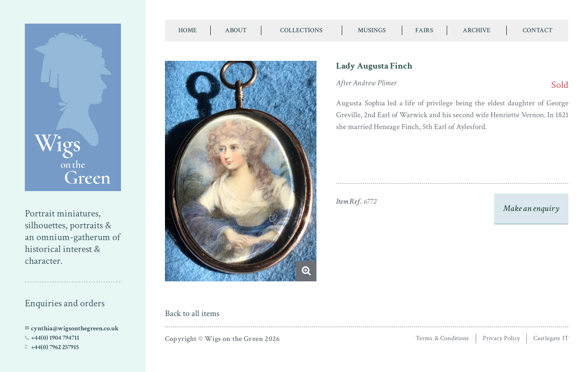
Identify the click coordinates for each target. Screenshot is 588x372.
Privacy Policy (501, 338)
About (236, 30)
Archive (477, 30)
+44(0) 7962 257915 (55, 347)
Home (188, 30)
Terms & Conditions (442, 338)
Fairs (424, 30)
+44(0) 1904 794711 (55, 338)
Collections (301, 30)
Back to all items (192, 313)
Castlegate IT (551, 338)
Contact (538, 30)
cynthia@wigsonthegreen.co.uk (75, 328)
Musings (372, 30)
